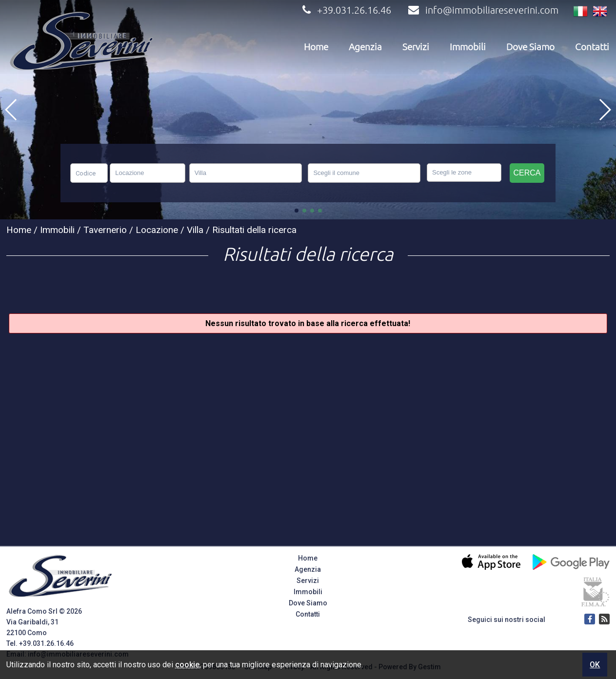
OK (595, 665)
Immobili (468, 47)
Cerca (527, 173)
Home (316, 47)
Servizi (416, 47)
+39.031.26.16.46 (346, 10)
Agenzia (365, 47)
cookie (187, 665)
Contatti (592, 47)
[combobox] (148, 173)
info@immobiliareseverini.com (482, 10)
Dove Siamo (530, 47)
